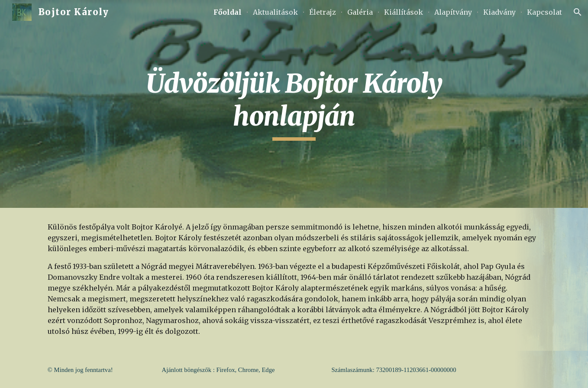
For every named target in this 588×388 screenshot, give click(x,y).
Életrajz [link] (323, 12)
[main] (294, 104)
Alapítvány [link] (453, 12)
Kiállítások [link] (404, 12)
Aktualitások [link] (275, 12)
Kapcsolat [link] (544, 12)
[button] (578, 12)
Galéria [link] (360, 12)
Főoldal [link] (228, 12)
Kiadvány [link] (499, 12)
